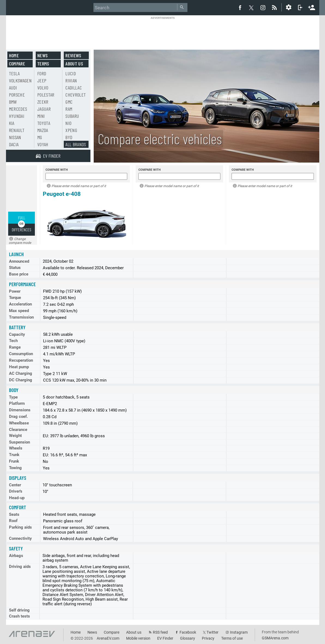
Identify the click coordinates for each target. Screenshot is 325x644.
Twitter (212, 632)
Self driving (19, 610)
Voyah (43, 144)
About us (74, 64)
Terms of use (232, 638)
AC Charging (21, 373)
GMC (69, 102)
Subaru (72, 116)
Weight (15, 436)
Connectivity (20, 538)
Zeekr (43, 102)
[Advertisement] (163, 32)
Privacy (208, 638)
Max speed (19, 311)
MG (40, 137)
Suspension (19, 442)
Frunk (14, 461)
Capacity (17, 334)
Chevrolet (76, 95)
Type (13, 397)
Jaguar (44, 109)
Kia (12, 123)
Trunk (14, 455)
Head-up (17, 498)
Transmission (21, 317)
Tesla (14, 73)
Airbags (16, 556)
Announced (19, 261)
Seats (14, 514)
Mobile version (138, 638)
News (42, 55)
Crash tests (19, 616)
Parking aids (20, 527)
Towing (15, 468)
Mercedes (18, 109)
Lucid (71, 73)
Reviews (73, 55)
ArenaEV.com (108, 638)
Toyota (44, 123)
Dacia (14, 144)
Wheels (16, 448)
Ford (42, 73)
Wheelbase (19, 423)
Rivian (71, 80)
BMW (13, 102)
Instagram (239, 632)
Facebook (188, 632)
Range (15, 347)
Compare (17, 64)
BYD (69, 137)
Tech (13, 341)
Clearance (18, 430)
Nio (68, 123)
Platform (17, 403)
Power (15, 291)
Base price (19, 274)
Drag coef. (18, 417)
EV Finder (165, 638)
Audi (13, 88)
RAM (69, 109)
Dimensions (20, 410)
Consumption (21, 354)
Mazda (43, 130)
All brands (76, 144)
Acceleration (20, 304)
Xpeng (71, 130)
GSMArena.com (275, 638)
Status (15, 268)
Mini (41, 116)
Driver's (16, 491)
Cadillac (74, 88)
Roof (13, 521)
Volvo (43, 88)
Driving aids (20, 567)
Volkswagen (20, 80)
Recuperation (21, 360)
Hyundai (17, 116)
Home (14, 55)
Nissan (15, 137)
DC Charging (21, 380)
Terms (43, 64)
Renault (17, 130)
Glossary (188, 638)
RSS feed (160, 632)
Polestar (46, 95)
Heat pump (19, 367)
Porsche (17, 95)
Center (15, 485)
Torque (15, 298)
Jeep (42, 80)
